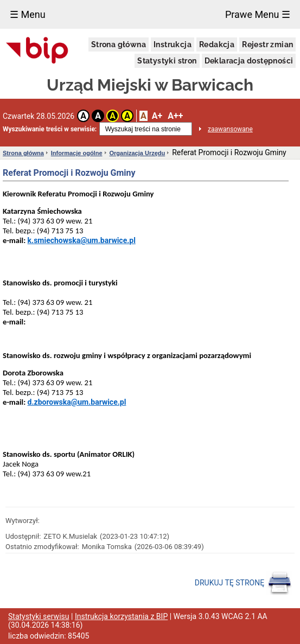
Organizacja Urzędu (138, 153)
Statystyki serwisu (39, 616)
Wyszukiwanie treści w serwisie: (50, 129)
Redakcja (217, 44)
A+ (157, 116)
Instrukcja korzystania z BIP (121, 616)
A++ (175, 116)
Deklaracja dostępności (249, 61)
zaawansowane (230, 129)
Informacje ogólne (77, 153)
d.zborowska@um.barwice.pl (77, 402)
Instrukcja (173, 44)
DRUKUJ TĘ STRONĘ (243, 583)
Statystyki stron (167, 61)
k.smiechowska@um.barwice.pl (82, 240)
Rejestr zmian (267, 44)
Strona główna (119, 44)
